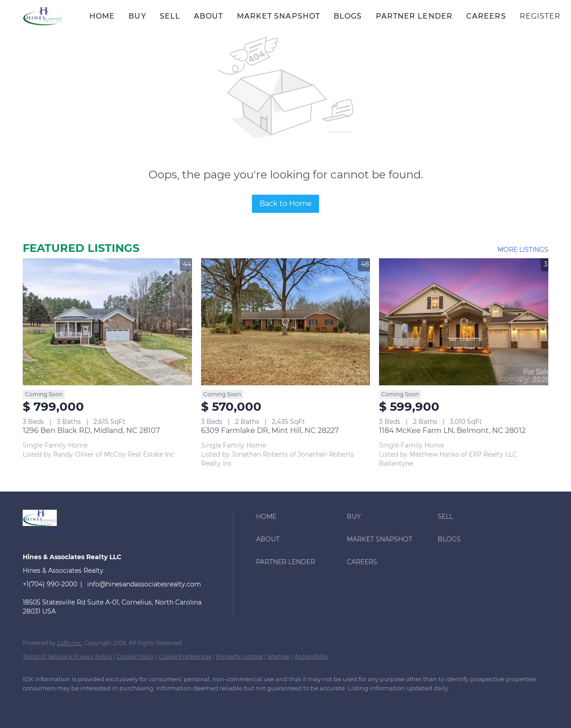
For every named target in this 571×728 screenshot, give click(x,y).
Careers (486, 16)
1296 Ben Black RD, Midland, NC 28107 (91, 430)
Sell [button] (170, 16)
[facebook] (34, 703)
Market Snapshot (279, 16)
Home (102, 16)
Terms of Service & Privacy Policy (67, 657)
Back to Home (286, 204)
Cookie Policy (135, 657)
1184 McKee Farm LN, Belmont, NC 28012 (452, 430)
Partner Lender (414, 16)
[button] (42, 16)
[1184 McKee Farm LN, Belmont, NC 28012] (464, 322)
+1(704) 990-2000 (50, 584)
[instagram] (139, 703)
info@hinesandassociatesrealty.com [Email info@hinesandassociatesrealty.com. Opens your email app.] (144, 584)
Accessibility (311, 657)
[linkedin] (60, 703)
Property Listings (239, 657)
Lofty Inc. (70, 643)
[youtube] (165, 703)
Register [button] (540, 16)
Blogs (348, 16)
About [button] (209, 16)
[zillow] (113, 703)
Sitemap (279, 657)
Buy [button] (137, 16)
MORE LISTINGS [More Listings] (523, 250)
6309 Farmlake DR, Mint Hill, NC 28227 (270, 430)
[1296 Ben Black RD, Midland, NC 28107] (107, 322)
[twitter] (86, 703)
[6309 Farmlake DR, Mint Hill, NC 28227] (286, 322)
